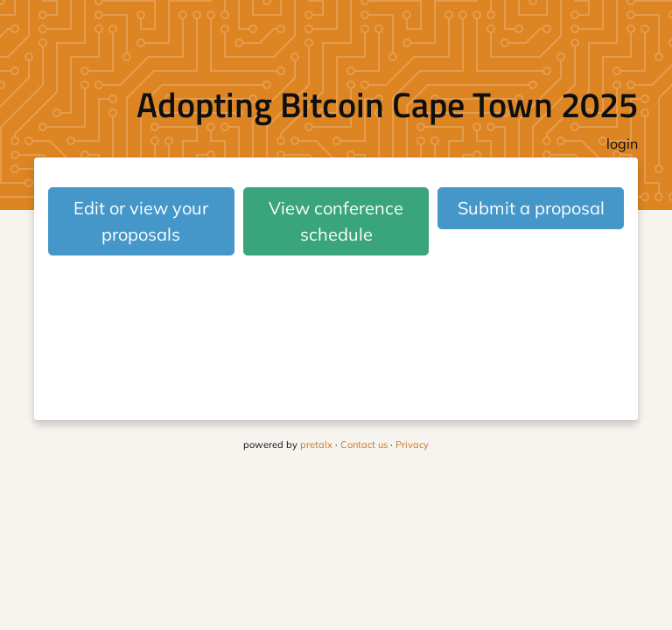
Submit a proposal (531, 208)
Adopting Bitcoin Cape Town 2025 (387, 105)
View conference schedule (336, 221)
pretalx (316, 444)
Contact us (364, 444)
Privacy (412, 444)
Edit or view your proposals (141, 221)
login (622, 143)
